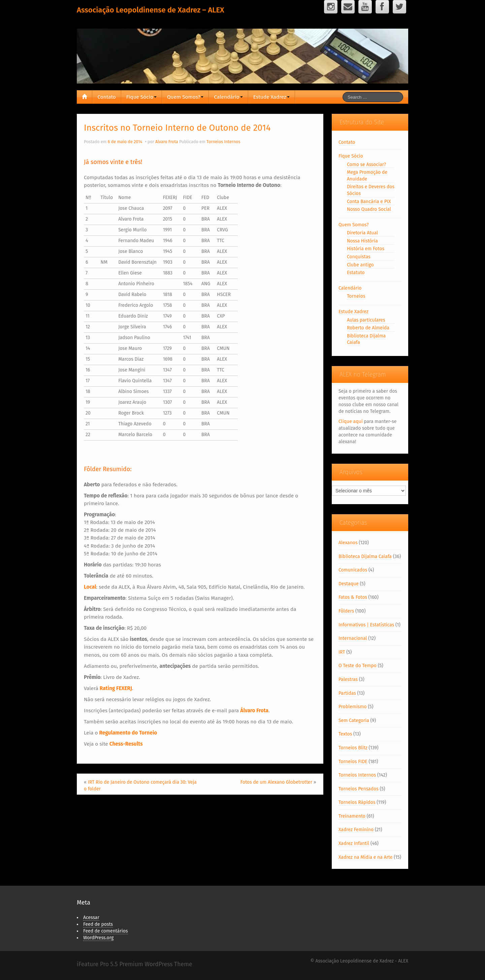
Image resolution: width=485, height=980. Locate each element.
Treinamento (352, 816)
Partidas (347, 693)
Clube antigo (360, 265)
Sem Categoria (354, 721)
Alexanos (348, 543)
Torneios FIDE (353, 762)
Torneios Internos (223, 142)
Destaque (349, 584)
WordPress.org (98, 938)
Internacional (353, 638)
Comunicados (353, 570)
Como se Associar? (366, 165)
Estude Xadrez (271, 97)
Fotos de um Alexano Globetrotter (276, 782)
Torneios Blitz (353, 748)
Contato (106, 97)
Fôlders (346, 611)
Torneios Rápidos (357, 802)
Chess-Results (126, 744)
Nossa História (362, 241)
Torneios (356, 296)
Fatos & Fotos (353, 597)
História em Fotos (366, 249)
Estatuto (356, 273)
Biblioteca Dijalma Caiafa (365, 557)
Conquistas (359, 257)
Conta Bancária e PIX (369, 202)
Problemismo (353, 707)
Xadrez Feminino (356, 830)
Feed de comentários (106, 931)
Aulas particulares (366, 320)
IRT (342, 652)
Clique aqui (351, 421)
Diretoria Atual (362, 233)
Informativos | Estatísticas (366, 625)
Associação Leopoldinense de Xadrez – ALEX (151, 10)
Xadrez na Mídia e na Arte (366, 857)
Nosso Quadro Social (369, 209)
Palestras (348, 679)
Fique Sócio (141, 97)
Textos (345, 734)
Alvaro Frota (167, 142)
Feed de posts (98, 924)
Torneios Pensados (359, 789)
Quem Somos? (185, 97)
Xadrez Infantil (354, 843)
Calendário (228, 97)
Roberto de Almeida (368, 328)
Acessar (91, 918)
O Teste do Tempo (358, 666)
